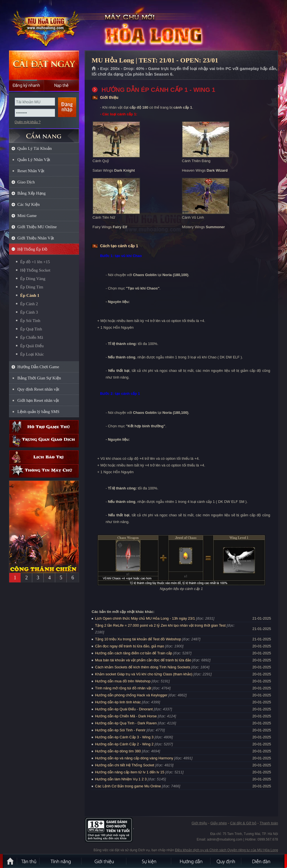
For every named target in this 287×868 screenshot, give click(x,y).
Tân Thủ (29, 861)
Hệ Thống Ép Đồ (32, 249)
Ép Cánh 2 (29, 304)
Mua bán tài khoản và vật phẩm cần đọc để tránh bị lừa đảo (143, 660)
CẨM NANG (44, 133)
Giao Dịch (26, 182)
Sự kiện (149, 861)
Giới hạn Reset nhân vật (38, 400)
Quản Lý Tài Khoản (35, 148)
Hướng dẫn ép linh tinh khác (118, 702)
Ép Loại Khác (32, 354)
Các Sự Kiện (29, 204)
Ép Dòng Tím (32, 287)
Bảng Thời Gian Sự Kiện (39, 378)
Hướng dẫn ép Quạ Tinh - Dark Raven (126, 723)
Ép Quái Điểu (32, 346)
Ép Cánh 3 (29, 312)
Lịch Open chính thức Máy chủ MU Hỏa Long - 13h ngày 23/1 (145, 618)
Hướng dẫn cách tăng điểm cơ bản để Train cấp (134, 653)
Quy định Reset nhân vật (38, 389)
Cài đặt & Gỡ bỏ (243, 823)
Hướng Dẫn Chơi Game (38, 367)
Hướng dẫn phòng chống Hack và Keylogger (132, 695)
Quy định (226, 861)
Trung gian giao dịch (44, 441)
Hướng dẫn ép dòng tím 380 (118, 751)
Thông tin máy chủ (44, 471)
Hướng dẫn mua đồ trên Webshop (123, 681)
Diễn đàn (263, 861)
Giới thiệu (199, 823)
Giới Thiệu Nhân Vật (36, 238)
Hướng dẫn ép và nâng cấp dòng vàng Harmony (134, 758)
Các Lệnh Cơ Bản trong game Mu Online (128, 786)
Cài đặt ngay (44, 65)
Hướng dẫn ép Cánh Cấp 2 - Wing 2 (124, 744)
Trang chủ (94, 69)
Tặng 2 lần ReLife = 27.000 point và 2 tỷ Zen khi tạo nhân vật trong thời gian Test (160, 625)
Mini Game (27, 216)
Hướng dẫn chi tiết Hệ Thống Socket (125, 765)
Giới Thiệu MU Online (37, 227)
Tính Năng (61, 861)
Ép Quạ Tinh (31, 329)
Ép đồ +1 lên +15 (35, 262)
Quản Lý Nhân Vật (34, 160)
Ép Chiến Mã (32, 337)
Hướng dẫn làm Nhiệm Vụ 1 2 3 (121, 779)
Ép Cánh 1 (30, 295)
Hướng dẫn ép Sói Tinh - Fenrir (120, 730)
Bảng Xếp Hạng (32, 193)
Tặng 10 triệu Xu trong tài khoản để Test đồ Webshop (138, 639)
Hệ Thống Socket (35, 270)
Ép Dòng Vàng (33, 279)
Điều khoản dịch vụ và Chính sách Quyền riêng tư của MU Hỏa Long (226, 850)
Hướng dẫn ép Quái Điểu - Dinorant (124, 709)
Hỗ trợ (44, 427)
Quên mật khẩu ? (28, 122)
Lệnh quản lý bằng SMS (38, 412)
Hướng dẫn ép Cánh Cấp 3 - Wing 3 (124, 737)
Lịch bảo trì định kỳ (44, 457)
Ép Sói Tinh (30, 321)
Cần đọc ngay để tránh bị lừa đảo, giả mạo (130, 646)
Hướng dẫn (191, 861)
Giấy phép (218, 823)
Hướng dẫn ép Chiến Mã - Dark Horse (126, 716)
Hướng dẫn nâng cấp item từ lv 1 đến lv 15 (130, 772)
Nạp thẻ (62, 85)
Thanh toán (269, 823)
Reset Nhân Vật (31, 171)
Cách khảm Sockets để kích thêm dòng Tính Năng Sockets (143, 667)
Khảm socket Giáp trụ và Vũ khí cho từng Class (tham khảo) (144, 674)
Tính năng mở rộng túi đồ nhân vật (123, 688)
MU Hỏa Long (44, 25)
